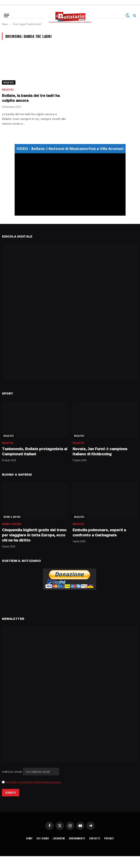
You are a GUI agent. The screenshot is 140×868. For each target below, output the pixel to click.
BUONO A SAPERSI (12, 517)
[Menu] (7, 15)
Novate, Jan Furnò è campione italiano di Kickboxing (100, 452)
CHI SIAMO (43, 838)
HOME (29, 838)
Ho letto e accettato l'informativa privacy (33, 782)
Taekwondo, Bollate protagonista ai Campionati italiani (35, 452)
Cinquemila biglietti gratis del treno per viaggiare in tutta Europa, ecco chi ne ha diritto (34, 535)
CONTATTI (95, 838)
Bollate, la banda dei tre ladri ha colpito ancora (31, 98)
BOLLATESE (9, 82)
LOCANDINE (59, 838)
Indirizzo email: (31, 772)
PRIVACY (109, 838)
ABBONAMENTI (77, 838)
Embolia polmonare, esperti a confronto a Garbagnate (99, 533)
